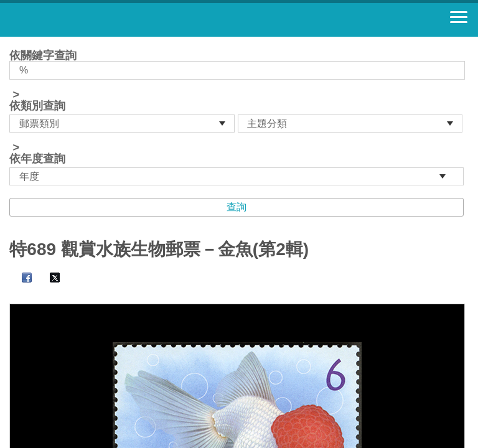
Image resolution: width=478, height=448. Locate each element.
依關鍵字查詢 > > (239, 118)
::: (13, 42)
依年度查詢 (37, 159)
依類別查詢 (37, 106)
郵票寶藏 (78, 20)
